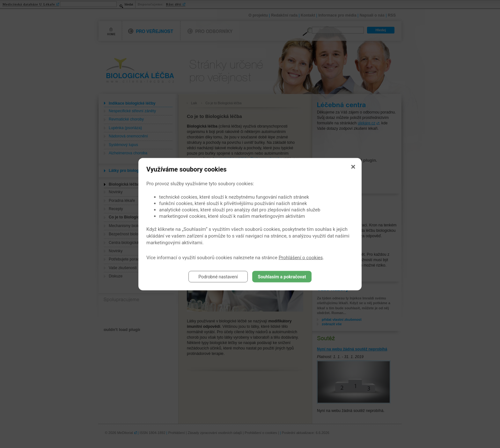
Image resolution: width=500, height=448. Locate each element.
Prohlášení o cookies (301, 257)
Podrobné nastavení (218, 276)
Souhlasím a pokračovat (282, 276)
